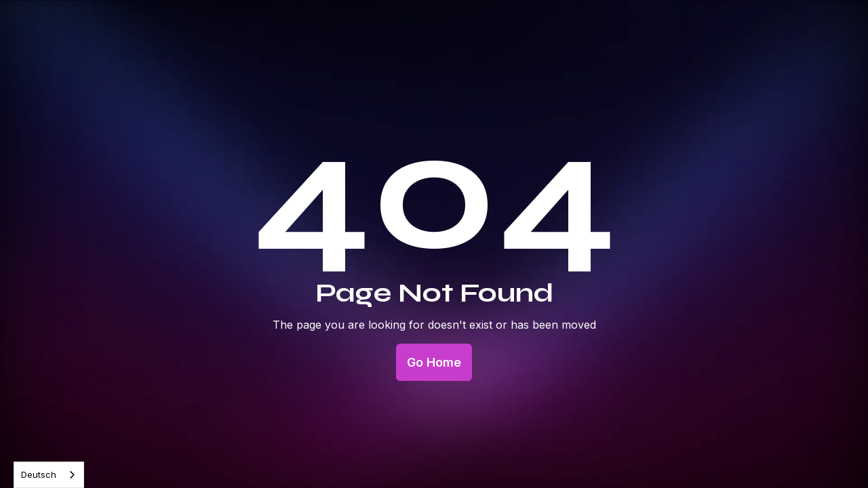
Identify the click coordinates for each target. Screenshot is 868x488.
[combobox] (49, 475)
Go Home (434, 362)
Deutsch (39, 474)
